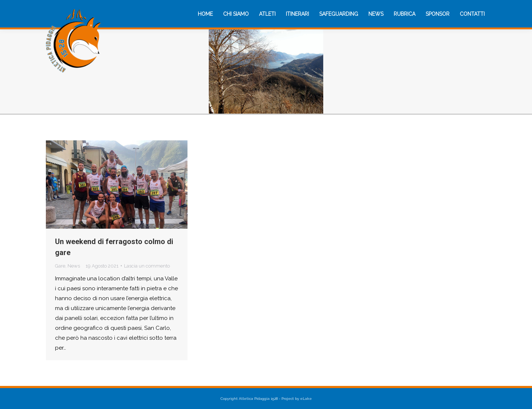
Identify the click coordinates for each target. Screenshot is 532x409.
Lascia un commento (147, 266)
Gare (60, 266)
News (74, 266)
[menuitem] (205, 14)
